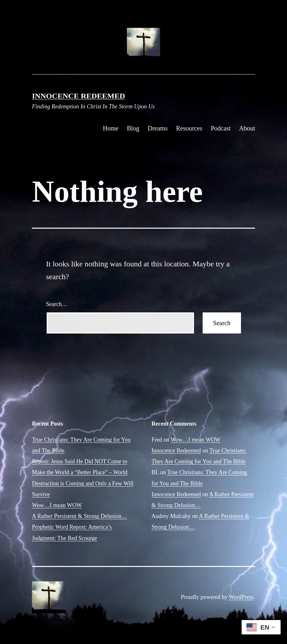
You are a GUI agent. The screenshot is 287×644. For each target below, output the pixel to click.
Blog (133, 128)
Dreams (158, 128)
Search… (57, 304)
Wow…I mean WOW (57, 505)
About (247, 128)
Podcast (221, 128)
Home (111, 128)
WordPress (241, 597)
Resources (189, 128)
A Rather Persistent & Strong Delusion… (79, 516)
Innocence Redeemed (78, 96)
